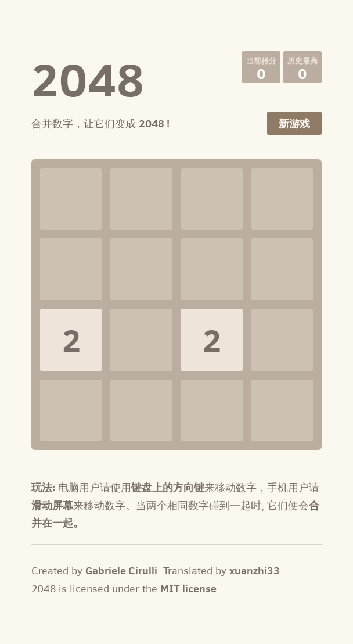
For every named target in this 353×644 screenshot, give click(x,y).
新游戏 (294, 124)
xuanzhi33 (255, 570)
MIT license (188, 588)
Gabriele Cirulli (121, 570)
